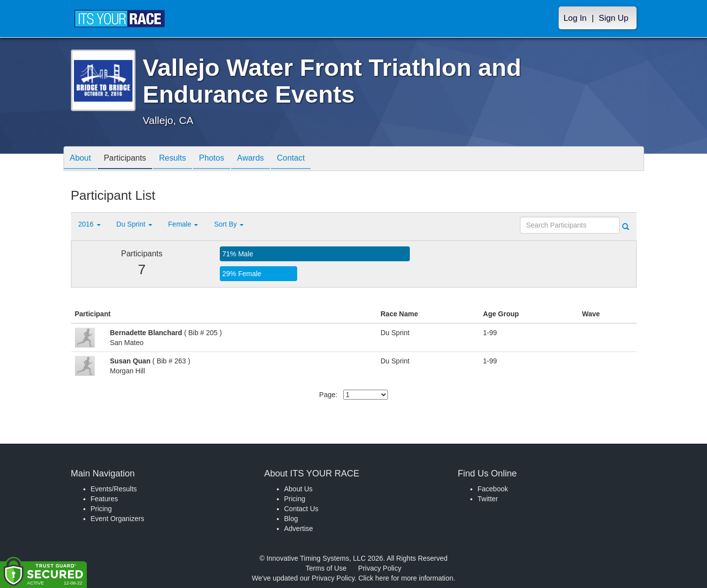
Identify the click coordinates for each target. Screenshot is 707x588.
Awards (267, 159)
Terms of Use (326, 568)
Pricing (101, 509)
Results (182, 159)
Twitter (488, 499)
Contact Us (301, 509)
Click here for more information (406, 578)
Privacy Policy (380, 568)
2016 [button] (90, 224)
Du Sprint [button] (134, 224)
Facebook (493, 489)
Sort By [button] (229, 224)
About (82, 159)
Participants (130, 159)
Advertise (299, 529)
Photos (225, 159)
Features (104, 499)
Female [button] (183, 224)
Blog (291, 519)
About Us (299, 489)
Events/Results (114, 489)
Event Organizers (118, 519)
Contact (312, 159)
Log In (575, 18)
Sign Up (614, 18)
